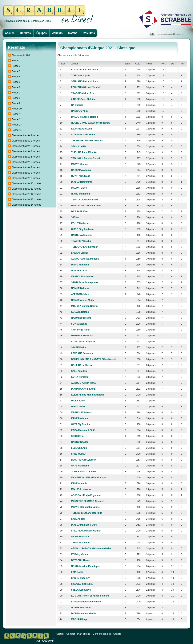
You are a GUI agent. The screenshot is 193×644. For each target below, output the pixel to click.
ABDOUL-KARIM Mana (83, 383)
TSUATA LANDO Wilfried (84, 200)
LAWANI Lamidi (80, 253)
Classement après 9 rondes (26, 178)
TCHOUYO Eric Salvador (84, 247)
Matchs (73, 33)
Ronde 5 (16, 82)
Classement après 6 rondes (26, 162)
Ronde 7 (16, 93)
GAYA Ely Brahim (80, 424)
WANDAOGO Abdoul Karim (86, 206)
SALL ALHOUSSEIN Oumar (86, 531)
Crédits (117, 634)
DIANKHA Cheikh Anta (83, 389)
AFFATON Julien (80, 294)
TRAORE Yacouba (81, 241)
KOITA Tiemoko (79, 377)
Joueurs (57, 33)
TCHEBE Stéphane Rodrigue (87, 513)
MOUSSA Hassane (81, 489)
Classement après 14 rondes (26, 205)
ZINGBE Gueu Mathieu (83, 99)
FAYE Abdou (78, 519)
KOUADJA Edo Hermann (84, 70)
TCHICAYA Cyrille (80, 76)
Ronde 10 (17, 109)
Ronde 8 (16, 98)
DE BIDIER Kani (80, 211)
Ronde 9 (16, 103)
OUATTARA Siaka (81, 176)
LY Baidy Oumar (80, 554)
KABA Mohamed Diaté (83, 430)
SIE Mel (75, 217)
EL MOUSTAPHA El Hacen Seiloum (90, 596)
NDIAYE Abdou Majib (82, 300)
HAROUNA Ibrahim (81, 235)
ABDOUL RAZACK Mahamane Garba (91, 548)
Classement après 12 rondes (26, 194)
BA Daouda (77, 105)
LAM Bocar (77, 572)
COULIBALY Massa (81, 365)
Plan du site (84, 634)
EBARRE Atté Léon (81, 129)
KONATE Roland (80, 312)
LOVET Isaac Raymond (84, 342)
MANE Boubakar (80, 537)
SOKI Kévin (77, 436)
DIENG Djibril (78, 407)
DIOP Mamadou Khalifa (84, 613)
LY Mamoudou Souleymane (86, 602)
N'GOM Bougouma (81, 318)
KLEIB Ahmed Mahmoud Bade (87, 395)
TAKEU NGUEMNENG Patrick (87, 141)
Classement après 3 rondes (26, 146)
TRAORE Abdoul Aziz (83, 93)
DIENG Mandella (80, 265)
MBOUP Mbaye (79, 619)
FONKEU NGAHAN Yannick (86, 87)
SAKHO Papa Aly (80, 578)
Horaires (25, 33)
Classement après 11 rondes (26, 189)
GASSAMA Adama (81, 170)
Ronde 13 (17, 125)
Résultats (89, 33)
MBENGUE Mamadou (83, 277)
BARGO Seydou (80, 442)
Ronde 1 (16, 61)
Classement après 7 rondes (26, 167)
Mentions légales (102, 634)
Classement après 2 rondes (26, 141)
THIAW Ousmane (80, 543)
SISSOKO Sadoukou (82, 584)
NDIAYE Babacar (80, 288)
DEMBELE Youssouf (82, 336)
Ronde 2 (16, 66)
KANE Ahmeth (79, 483)
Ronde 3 (16, 71)
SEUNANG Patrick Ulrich (84, 81)
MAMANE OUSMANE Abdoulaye (88, 478)
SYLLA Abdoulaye (81, 590)
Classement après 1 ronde (25, 135)
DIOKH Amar (78, 401)
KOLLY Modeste (80, 223)
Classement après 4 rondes (26, 151)
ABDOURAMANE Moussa (85, 259)
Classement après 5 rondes (26, 157)
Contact (71, 634)
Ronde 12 (17, 119)
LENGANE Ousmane (82, 353)
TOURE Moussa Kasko (83, 472)
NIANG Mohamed (80, 194)
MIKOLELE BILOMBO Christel (87, 501)
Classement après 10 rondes (26, 183)
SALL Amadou (79, 371)
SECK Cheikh (78, 146)
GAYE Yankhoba (80, 466)
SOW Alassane (79, 324)
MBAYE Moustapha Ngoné (85, 507)
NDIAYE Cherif (79, 271)
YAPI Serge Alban (81, 330)
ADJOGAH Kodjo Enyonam (86, 495)
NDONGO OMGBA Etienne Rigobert (90, 123)
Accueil (10, 33)
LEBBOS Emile (79, 448)
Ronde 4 (16, 77)
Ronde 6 (16, 87)
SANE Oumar (78, 454)
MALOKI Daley (79, 188)
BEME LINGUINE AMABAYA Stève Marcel (93, 359)
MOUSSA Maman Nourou (85, 306)
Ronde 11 (17, 114)
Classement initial (21, 55)
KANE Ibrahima (79, 418)
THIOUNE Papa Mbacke (84, 152)
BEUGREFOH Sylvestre (84, 460)
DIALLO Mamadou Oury (84, 525)
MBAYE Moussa (80, 164)
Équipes (42, 33)
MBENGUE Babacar (82, 412)
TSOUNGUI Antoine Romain (86, 158)
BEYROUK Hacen (80, 560)
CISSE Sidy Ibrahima (82, 229)
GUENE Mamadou (81, 608)
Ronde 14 (17, 130)
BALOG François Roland (84, 117)
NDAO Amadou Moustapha (86, 566)
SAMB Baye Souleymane (84, 282)
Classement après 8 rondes (26, 173)
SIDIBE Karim (78, 347)
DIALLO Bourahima (82, 182)
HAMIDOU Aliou (80, 111)
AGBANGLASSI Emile (83, 135)
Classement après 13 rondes (26, 199)
